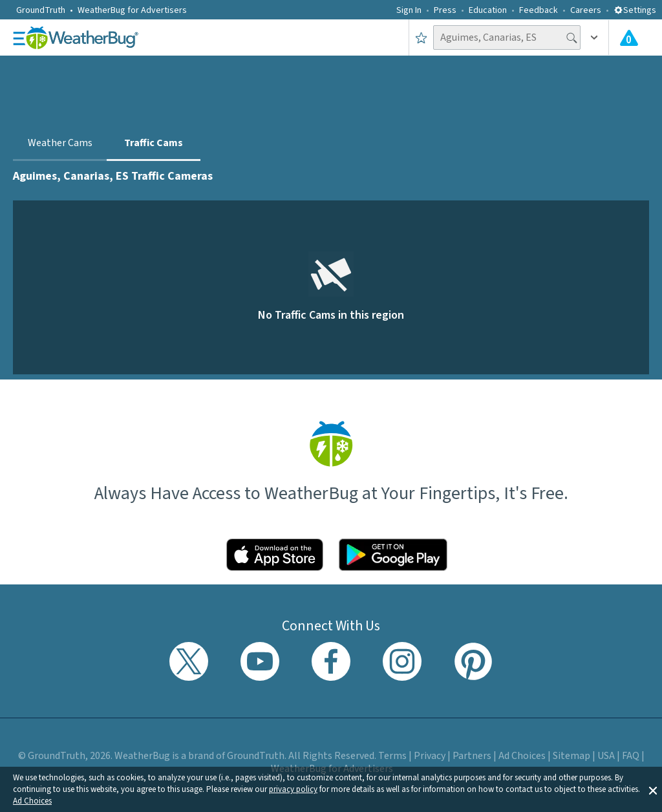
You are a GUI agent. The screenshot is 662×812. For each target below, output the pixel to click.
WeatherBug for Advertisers (132, 10)
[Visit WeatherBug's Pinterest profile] (473, 661)
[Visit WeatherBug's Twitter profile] (189, 661)
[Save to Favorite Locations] (421, 37)
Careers (586, 10)
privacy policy (293, 789)
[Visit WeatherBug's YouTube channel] (260, 661)
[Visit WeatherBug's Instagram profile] (402, 661)
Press (445, 10)
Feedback (539, 10)
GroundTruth (41, 10)
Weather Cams (60, 143)
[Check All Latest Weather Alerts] (629, 37)
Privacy (430, 756)
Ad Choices (32, 801)
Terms (392, 756)
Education (488, 10)
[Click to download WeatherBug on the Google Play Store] (393, 555)
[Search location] (507, 37)
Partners (472, 756)
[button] (653, 789)
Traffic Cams (154, 143)
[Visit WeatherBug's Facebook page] (331, 661)
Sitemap (571, 756)
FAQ (631, 756)
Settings (635, 10)
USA (606, 756)
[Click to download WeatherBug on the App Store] (275, 555)
